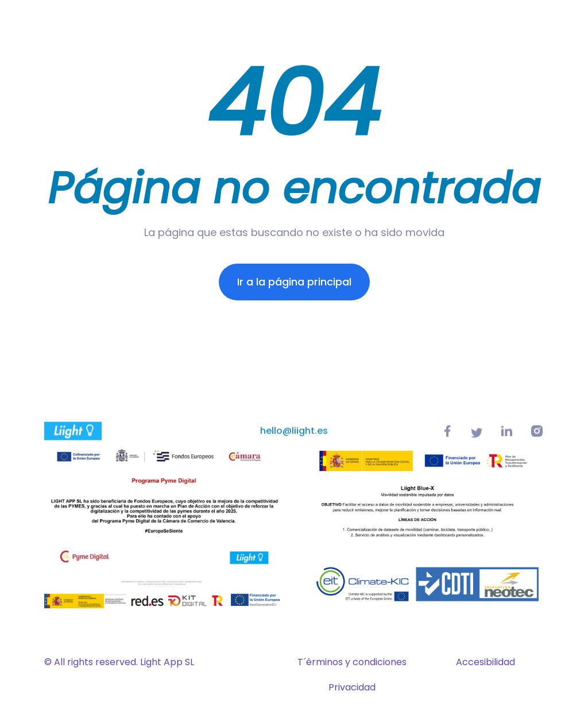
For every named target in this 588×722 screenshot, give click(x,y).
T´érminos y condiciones (352, 662)
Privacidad (352, 687)
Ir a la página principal (294, 282)
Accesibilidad (486, 662)
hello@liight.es (294, 435)
